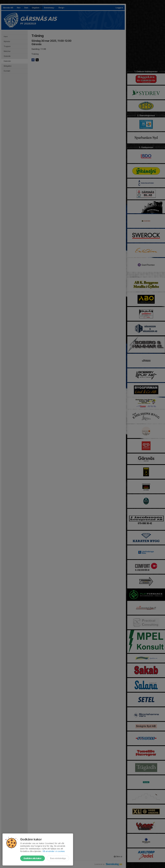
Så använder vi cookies (54, 851)
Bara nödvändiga (58, 858)
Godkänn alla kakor (32, 858)
